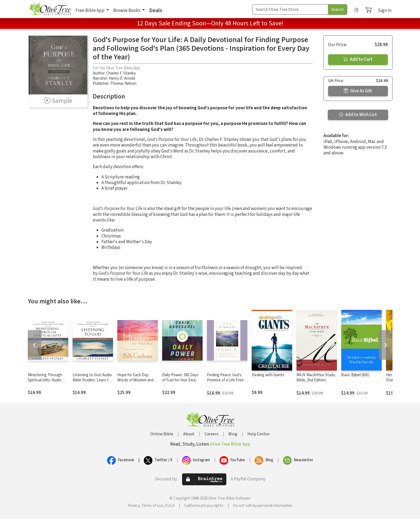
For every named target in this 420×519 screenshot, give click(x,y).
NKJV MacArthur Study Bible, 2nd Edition (316, 378)
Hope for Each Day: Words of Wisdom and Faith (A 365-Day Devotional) (135, 383)
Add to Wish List (358, 115)
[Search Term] (290, 9)
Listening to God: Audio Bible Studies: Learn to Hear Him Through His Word (92, 383)
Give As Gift (358, 91)
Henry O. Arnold (122, 78)
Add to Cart (358, 59)
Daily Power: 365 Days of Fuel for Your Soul (180, 378)
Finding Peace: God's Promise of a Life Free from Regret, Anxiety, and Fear (225, 383)
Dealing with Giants (268, 375)
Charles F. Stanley (121, 73)
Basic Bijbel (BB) (355, 375)
